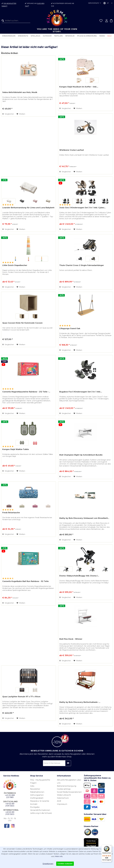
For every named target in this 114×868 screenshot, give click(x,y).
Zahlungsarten (37, 795)
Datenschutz (63, 798)
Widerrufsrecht (64, 795)
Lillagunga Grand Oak (70, 328)
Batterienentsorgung (67, 786)
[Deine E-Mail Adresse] (57, 763)
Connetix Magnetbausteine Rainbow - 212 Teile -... (26, 392)
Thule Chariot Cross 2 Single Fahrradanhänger (82, 265)
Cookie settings (64, 789)
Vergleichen (8, 114)
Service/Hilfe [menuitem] (94, 3)
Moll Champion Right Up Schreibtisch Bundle (81, 455)
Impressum (62, 804)
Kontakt (34, 804)
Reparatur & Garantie (40, 801)
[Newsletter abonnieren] (68, 763)
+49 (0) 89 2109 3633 (10, 805)
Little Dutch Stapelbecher (15, 265)
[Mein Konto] (107, 21)
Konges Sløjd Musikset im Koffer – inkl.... (79, 87)
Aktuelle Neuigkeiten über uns (69, 781)
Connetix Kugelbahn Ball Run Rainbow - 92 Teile (25, 581)
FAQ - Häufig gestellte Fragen (40, 781)
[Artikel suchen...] (16, 21)
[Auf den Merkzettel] (21, 114)
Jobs (32, 786)
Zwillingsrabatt (37, 798)
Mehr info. (59, 856)
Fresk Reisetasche (11, 513)
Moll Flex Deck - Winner (71, 639)
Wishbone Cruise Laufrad (72, 150)
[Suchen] (3, 21)
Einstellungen (48, 864)
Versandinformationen (40, 810)
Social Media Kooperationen (69, 792)
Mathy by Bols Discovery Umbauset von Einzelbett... (84, 518)
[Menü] (110, 846)
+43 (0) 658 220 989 (10, 796)
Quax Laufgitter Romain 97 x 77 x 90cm (21, 697)
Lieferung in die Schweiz (41, 813)
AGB (59, 801)
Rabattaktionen (37, 792)
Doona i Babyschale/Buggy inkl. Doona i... (79, 576)
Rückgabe (35, 807)
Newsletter (35, 789)
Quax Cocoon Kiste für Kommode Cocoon (22, 323)
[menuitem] (15, 21)
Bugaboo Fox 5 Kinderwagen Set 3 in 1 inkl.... (81, 392)
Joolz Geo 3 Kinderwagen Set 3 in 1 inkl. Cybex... (82, 208)
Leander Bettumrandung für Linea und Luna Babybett (28, 208)
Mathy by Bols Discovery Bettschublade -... (80, 702)
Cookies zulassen (65, 864)
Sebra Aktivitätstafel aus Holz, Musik (20, 92)
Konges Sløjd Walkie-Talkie (16, 449)
